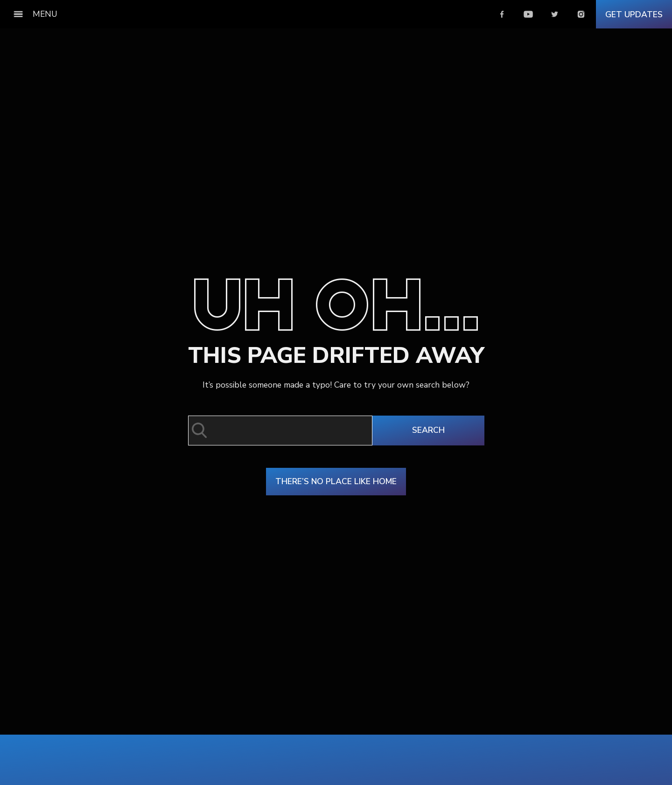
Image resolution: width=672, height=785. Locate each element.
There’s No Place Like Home (336, 481)
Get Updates (634, 14)
